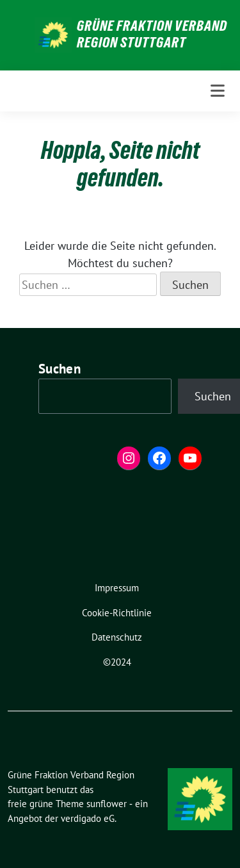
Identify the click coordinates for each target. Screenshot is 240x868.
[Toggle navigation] (218, 91)
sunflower (107, 804)
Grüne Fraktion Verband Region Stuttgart (152, 34)
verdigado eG (88, 818)
